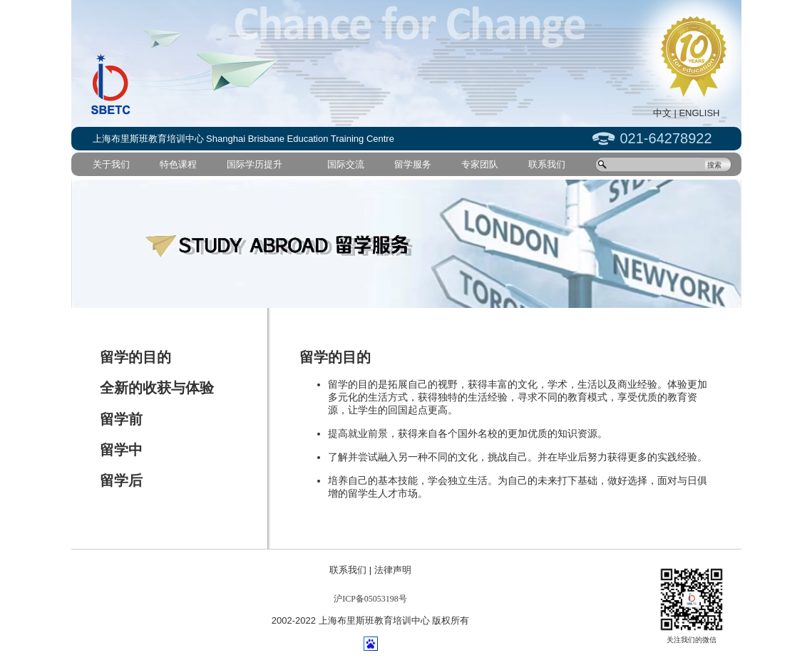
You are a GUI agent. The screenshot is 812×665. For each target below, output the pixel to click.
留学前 (121, 419)
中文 (662, 113)
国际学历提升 (255, 164)
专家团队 (480, 164)
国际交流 (346, 164)
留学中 (121, 450)
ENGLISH (699, 113)
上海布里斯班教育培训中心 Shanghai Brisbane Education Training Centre (243, 139)
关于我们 (111, 164)
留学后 (121, 480)
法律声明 (393, 570)
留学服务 (413, 164)
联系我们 (547, 164)
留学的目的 (135, 357)
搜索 (714, 165)
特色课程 (178, 164)
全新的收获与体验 (157, 388)
